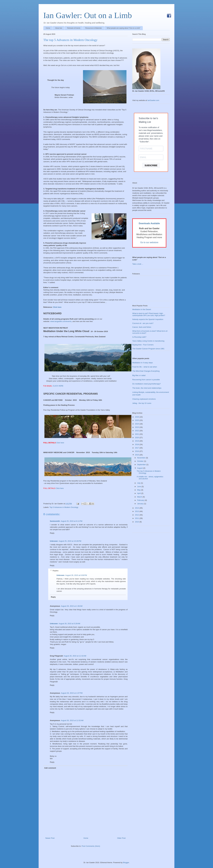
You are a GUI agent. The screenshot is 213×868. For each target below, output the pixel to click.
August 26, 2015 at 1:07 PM (72, 693)
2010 (137, 522)
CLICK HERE (58, 386)
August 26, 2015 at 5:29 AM (69, 624)
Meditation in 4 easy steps (142, 363)
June (139, 487)
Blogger (126, 863)
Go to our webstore (149, 242)
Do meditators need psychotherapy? (147, 384)
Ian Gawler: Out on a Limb (88, 15)
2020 (137, 438)
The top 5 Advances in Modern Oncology (70, 40)
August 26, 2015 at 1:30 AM (72, 606)
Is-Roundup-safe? (139, 337)
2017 (137, 448)
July (139, 483)
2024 (137, 424)
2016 (137, 451)
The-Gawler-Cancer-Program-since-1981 (148, 349)
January (141, 504)
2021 (137, 434)
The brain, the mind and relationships (147, 388)
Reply (52, 533)
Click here (57, 307)
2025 (137, 420)
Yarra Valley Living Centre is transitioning (148, 341)
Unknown (54, 541)
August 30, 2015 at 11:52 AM (72, 720)
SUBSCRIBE (151, 165)
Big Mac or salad (139, 375)
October (141, 461)
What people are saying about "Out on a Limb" (124, 28)
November (142, 458)
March (140, 497)
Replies (55, 571)
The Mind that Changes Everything (146, 371)
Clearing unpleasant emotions (144, 399)
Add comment (50, 768)
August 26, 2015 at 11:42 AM (75, 656)
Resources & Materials (94, 28)
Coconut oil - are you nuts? (143, 323)
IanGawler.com (153, 100)
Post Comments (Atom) (91, 846)
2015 (137, 455)
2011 (137, 518)
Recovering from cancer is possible (146, 380)
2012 (137, 515)
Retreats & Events (74, 28)
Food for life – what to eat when (145, 367)
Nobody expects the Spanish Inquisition (148, 319)
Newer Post (50, 838)
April (139, 493)
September (142, 465)
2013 (137, 511)
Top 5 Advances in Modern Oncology (64, 507)
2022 (137, 431)
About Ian (59, 28)
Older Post (121, 838)
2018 (137, 444)
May (139, 490)
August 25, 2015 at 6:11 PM (72, 521)
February (141, 500)
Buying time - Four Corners (143, 345)
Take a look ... (138, 264)
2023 (137, 427)
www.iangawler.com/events (61, 321)
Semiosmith (55, 521)
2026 (137, 417)
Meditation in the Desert (142, 309)
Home (48, 28)
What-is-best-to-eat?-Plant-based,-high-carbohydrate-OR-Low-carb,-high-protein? (149, 314)
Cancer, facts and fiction (142, 327)
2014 (137, 508)
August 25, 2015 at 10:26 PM (70, 541)
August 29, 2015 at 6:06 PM (76, 575)
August (140, 468)
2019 (137, 441)
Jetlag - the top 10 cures (142, 403)
